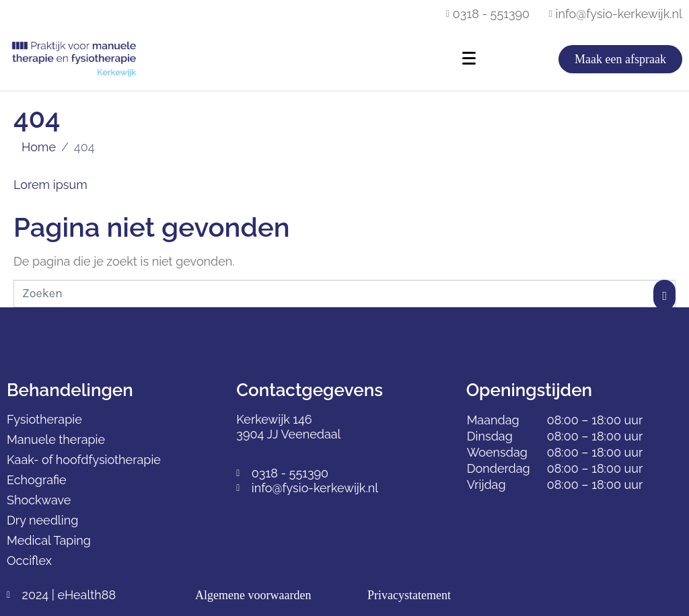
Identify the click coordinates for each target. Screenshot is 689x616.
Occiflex (29, 561)
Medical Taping (49, 540)
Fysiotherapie (44, 419)
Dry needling (42, 520)
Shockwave (39, 500)
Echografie (37, 480)
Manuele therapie (56, 439)
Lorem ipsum (50, 185)
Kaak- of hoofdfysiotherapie (84, 460)
